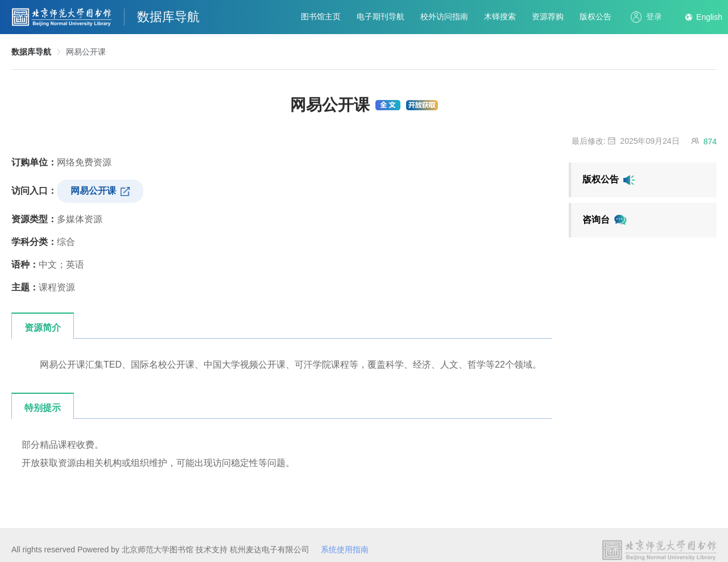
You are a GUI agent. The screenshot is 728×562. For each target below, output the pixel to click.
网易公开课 (100, 191)
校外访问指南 (444, 16)
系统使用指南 (345, 549)
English (709, 17)
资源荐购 (548, 16)
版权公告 (595, 16)
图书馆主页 (321, 16)
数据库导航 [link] (31, 52)
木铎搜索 (500, 16)
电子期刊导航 (380, 16)
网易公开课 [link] (86, 52)
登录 (646, 17)
